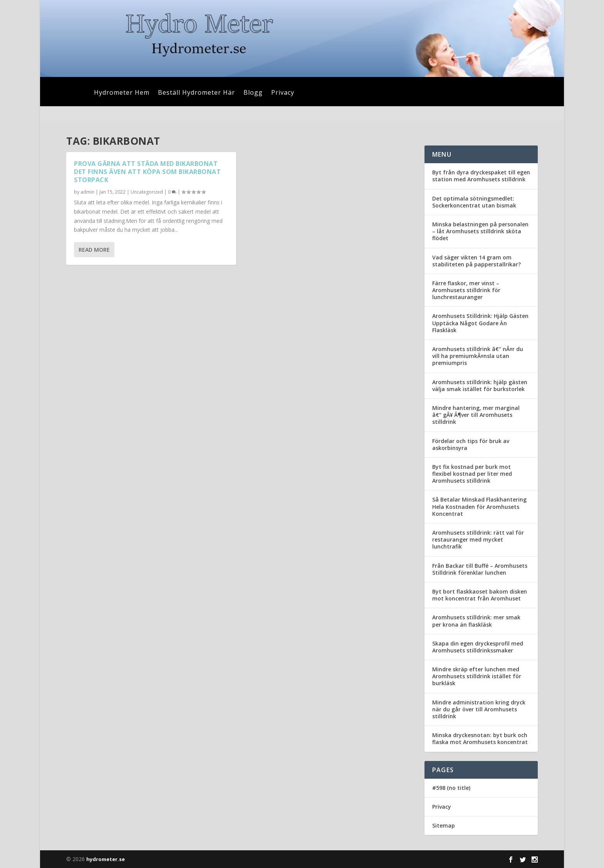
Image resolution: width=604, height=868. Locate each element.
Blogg (253, 93)
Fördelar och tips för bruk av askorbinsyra (471, 444)
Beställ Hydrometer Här (196, 93)
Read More (94, 250)
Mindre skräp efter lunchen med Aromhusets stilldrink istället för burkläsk (477, 676)
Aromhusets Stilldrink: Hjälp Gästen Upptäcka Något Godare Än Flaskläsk (480, 323)
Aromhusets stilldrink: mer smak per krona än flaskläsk (476, 621)
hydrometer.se (106, 859)
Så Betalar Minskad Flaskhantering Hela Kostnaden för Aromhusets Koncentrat (479, 506)
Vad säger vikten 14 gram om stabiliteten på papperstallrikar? (476, 261)
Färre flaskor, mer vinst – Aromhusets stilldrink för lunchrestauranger (466, 290)
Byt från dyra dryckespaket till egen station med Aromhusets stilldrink (481, 176)
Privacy (283, 93)
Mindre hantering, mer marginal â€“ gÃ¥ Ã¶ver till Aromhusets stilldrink (476, 415)
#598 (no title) (451, 788)
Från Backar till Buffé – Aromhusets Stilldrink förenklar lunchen (480, 569)
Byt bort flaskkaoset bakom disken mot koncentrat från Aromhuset (480, 595)
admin (87, 192)
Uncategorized (147, 192)
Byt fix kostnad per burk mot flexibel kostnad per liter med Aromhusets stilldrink (472, 474)
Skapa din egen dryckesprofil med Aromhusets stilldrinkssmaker (478, 647)
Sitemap (444, 825)
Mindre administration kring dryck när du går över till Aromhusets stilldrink (479, 709)
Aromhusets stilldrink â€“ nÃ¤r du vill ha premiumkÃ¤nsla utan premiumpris (478, 356)
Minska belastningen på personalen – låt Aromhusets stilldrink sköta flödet (480, 231)
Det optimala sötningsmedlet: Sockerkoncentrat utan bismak (474, 202)
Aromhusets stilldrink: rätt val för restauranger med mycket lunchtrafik (478, 539)
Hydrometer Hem (122, 93)
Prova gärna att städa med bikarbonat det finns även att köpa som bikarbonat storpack (147, 172)
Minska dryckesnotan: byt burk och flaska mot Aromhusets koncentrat (480, 738)
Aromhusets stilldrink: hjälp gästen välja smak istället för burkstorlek (480, 385)
